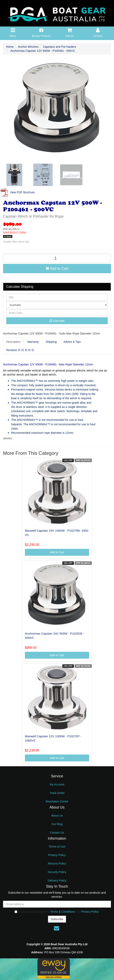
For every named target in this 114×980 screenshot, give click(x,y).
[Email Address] (57, 904)
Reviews (20, 350)
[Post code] (57, 313)
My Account (57, 784)
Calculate (57, 321)
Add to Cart (57, 269)
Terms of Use (57, 847)
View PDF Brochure (17, 192)
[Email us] (56, 928)
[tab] (14, 342)
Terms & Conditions (62, 912)
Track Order (57, 793)
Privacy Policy (57, 855)
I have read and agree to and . (57, 912)
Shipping (51, 342)
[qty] (57, 297)
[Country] (57, 305)
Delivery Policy (57, 881)
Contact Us (57, 833)
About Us (57, 816)
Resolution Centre (57, 801)
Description (13, 342)
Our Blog (57, 824)
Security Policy (57, 872)
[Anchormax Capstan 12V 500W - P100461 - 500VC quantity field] (57, 258)
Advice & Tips (72, 342)
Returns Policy (57, 864)
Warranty (33, 342)
